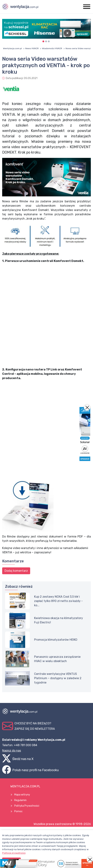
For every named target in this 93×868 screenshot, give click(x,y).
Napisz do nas (12, 751)
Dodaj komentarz (16, 571)
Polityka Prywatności (27, 806)
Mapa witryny (22, 795)
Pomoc (18, 811)
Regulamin (20, 800)
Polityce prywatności (14, 853)
